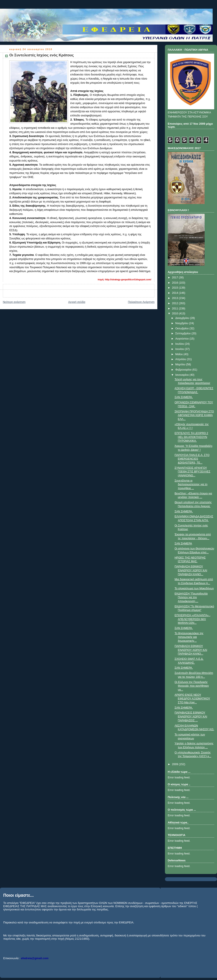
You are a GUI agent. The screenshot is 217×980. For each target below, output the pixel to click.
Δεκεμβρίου (183, 318)
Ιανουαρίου (182, 375)
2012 (176, 303)
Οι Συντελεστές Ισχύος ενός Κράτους (42, 55)
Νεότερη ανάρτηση (14, 302)
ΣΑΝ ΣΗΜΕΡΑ (183, 544)
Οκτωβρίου (182, 328)
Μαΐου (179, 354)
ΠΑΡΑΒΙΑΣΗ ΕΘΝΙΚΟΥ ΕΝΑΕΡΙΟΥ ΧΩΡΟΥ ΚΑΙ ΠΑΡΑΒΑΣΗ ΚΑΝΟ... (191, 570)
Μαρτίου (181, 364)
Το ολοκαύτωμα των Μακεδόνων (194, 588)
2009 (176, 764)
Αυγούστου (182, 339)
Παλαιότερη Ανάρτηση (141, 302)
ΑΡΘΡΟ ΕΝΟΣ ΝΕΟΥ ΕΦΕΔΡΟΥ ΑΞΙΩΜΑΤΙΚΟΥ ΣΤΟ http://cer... (192, 699)
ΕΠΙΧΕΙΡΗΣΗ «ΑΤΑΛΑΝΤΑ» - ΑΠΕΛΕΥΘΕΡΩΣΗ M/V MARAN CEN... (193, 619)
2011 (176, 309)
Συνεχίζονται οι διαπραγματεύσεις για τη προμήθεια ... (191, 484)
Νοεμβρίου (182, 323)
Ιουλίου (180, 344)
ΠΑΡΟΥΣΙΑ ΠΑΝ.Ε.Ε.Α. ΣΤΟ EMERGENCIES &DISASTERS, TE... (192, 459)
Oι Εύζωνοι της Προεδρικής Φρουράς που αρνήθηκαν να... (192, 686)
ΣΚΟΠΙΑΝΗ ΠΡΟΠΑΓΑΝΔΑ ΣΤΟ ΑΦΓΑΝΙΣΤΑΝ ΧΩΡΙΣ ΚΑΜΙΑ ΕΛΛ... (194, 415)
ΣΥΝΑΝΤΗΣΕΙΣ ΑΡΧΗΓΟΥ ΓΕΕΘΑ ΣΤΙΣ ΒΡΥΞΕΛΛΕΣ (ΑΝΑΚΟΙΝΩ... (193, 472)
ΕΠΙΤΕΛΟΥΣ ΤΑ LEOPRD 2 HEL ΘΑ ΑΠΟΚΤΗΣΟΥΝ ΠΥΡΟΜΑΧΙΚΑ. (192, 437)
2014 (176, 293)
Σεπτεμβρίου (183, 333)
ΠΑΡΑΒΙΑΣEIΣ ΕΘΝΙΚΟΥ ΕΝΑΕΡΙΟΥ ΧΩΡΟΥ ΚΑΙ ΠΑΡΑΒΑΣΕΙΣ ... (191, 716)
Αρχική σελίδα (77, 302)
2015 (176, 288)
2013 (176, 298)
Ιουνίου (180, 349)
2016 (176, 283)
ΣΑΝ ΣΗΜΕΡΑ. (184, 397)
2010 (176, 314)
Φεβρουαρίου (184, 370)
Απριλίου (181, 359)
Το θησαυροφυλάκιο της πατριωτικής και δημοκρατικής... (189, 637)
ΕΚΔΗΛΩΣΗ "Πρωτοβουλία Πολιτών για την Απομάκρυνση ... (191, 597)
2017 (176, 278)
